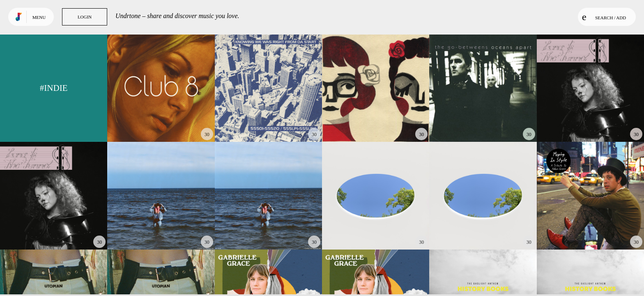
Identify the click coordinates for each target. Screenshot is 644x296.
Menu (39, 17)
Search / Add (604, 17)
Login (85, 17)
